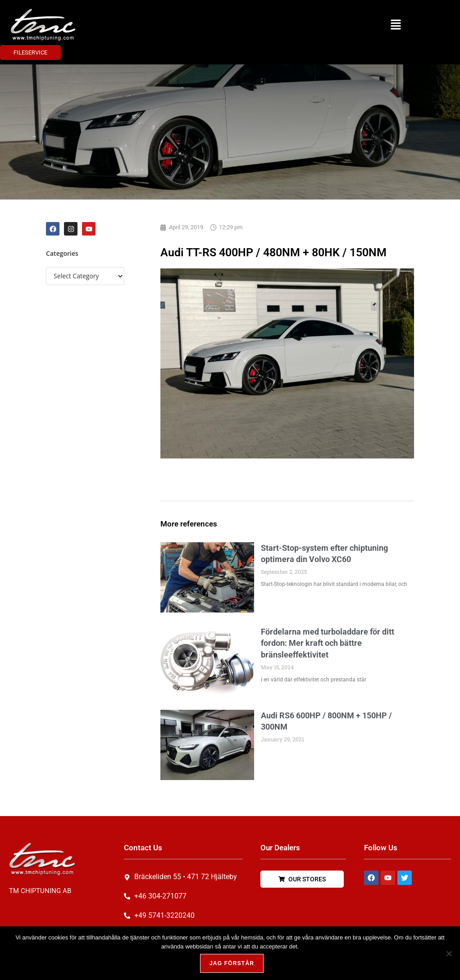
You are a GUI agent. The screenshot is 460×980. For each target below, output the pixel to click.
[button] (396, 25)
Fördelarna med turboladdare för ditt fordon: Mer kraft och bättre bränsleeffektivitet (328, 643)
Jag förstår (232, 964)
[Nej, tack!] (449, 953)
